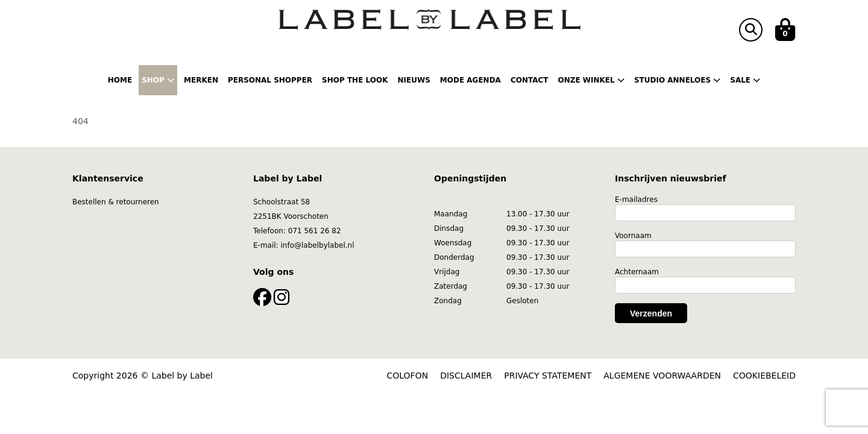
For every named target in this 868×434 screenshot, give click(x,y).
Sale (745, 80)
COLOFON (408, 376)
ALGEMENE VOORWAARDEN (662, 376)
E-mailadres (636, 200)
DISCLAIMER (466, 376)
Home (120, 80)
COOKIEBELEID (764, 376)
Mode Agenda (470, 80)
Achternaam (637, 272)
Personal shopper (270, 80)
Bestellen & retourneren (116, 202)
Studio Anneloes (677, 80)
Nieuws (414, 80)
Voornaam (633, 236)
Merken (201, 80)
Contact (530, 80)
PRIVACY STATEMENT (548, 376)
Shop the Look (355, 80)
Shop (158, 80)
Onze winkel (591, 80)
